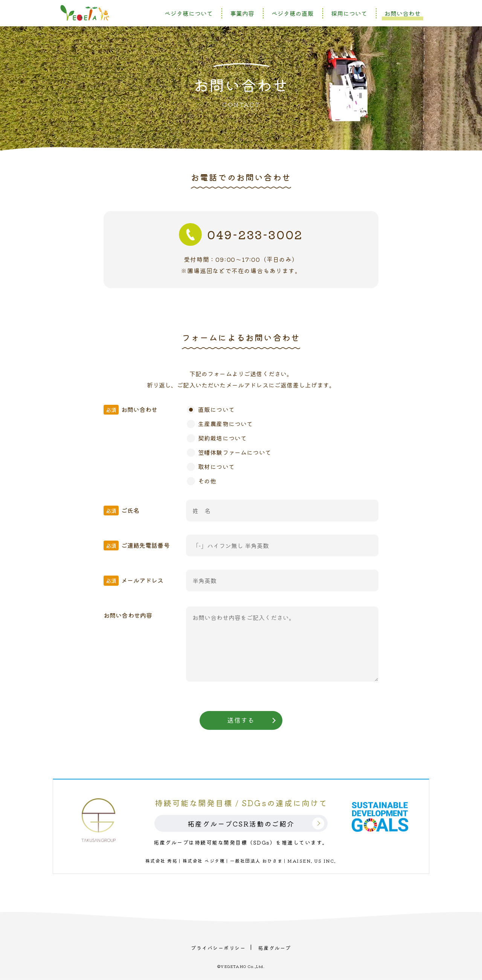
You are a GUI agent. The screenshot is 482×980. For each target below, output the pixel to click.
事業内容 (242, 13)
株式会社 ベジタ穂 (204, 861)
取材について (216, 466)
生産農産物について (225, 424)
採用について (349, 13)
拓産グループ (275, 947)
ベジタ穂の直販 (293, 13)
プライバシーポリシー (218, 947)
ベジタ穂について (189, 13)
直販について (216, 409)
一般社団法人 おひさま (256, 861)
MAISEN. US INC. (312, 861)
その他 (207, 481)
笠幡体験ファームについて (235, 452)
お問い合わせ (403, 13)
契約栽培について (222, 438)
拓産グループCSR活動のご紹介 (241, 824)
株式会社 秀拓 (162, 861)
